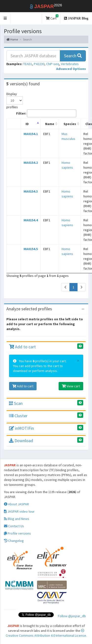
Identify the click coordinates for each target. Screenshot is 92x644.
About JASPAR (16, 504)
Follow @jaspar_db (72, 616)
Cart (52, 17)
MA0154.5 (31, 249)
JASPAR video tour (19, 511)
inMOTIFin (21, 428)
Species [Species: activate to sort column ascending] (70, 124)
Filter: (46, 113)
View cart (71, 386)
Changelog (14, 541)
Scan (16, 403)
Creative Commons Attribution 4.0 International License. (46, 633)
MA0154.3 (31, 191)
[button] (5, 18)
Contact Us (14, 526)
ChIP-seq (53, 64)
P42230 (39, 64)
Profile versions (17, 533)
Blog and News (17, 519)
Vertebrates (70, 64)
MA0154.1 (31, 134)
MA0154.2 (31, 163)
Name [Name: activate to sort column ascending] (50, 124)
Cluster (18, 416)
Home (12, 39)
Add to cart (22, 347)
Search (73, 56)
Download (21, 441)
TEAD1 (28, 64)
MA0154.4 (31, 220)
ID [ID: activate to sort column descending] (27, 124)
